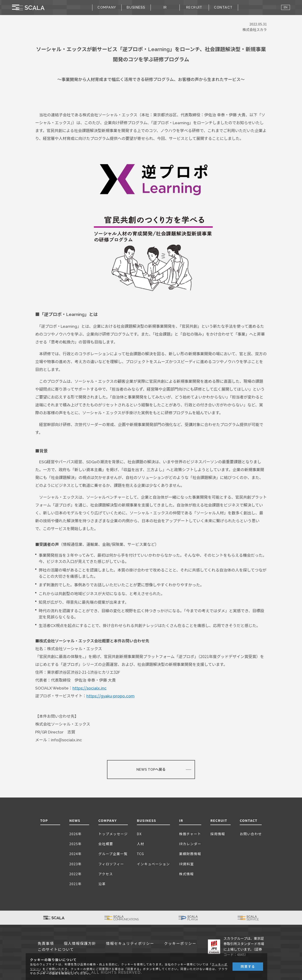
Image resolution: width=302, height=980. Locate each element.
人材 (141, 844)
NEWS (75, 820)
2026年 (75, 834)
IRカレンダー (190, 844)
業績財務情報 (190, 854)
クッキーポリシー (180, 944)
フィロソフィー (111, 864)
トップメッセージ (113, 834)
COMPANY (108, 820)
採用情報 (218, 834)
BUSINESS (146, 820)
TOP (44, 820)
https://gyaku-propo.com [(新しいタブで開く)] (110, 696)
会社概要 (106, 844)
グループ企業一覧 (113, 854)
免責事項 (46, 944)
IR (181, 820)
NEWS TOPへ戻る (151, 770)
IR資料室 (186, 864)
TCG (140, 854)
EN (286, 7)
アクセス (106, 874)
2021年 (75, 884)
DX (139, 834)
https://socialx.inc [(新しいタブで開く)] (90, 688)
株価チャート (190, 834)
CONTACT (223, 7)
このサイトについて (56, 950)
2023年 (75, 864)
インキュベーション (153, 864)
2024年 (75, 854)
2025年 (75, 844)
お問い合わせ (251, 834)
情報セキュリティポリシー (130, 944)
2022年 (75, 874)
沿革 (102, 884)
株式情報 (186, 874)
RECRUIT (194, 7)
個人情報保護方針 (80, 944)
